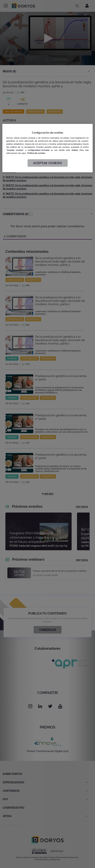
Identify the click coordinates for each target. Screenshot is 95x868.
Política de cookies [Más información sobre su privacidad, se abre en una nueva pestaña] (36, 153)
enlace (75, 150)
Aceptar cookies (48, 163)
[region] (47, 148)
